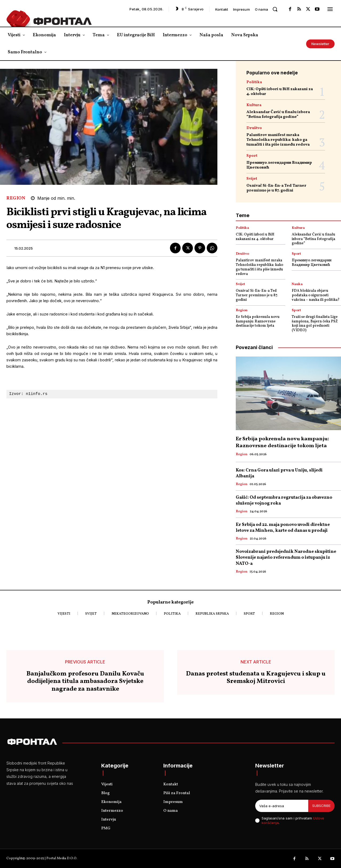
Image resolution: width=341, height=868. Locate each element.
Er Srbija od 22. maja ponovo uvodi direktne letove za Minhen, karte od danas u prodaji (283, 528)
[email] (282, 806)
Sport (252, 156)
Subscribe (321, 806)
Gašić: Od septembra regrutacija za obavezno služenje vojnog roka (284, 500)
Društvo (254, 128)
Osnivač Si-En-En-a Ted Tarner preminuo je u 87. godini (276, 188)
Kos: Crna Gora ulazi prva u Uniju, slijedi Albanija (279, 473)
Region (16, 198)
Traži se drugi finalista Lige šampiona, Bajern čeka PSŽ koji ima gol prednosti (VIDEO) (315, 324)
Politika (254, 82)
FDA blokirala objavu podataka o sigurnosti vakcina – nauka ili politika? (316, 295)
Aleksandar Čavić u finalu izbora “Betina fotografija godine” (278, 115)
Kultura (254, 105)
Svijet (252, 179)
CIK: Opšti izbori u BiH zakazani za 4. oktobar (280, 92)
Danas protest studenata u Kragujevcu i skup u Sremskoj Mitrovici (256, 678)
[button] (275, 9)
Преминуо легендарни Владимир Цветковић (279, 165)
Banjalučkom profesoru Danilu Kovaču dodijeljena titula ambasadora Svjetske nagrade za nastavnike (85, 682)
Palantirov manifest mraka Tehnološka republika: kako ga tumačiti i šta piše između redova (278, 140)
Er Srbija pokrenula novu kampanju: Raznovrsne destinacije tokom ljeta (258, 321)
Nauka (297, 284)
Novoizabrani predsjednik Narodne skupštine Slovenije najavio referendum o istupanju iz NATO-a (286, 557)
